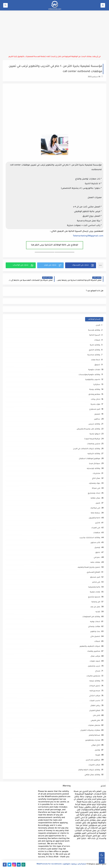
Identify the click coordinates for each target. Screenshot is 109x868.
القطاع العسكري (93, 572)
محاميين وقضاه (94, 651)
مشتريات (96, 474)
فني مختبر (96, 582)
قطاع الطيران (95, 711)
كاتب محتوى (95, 543)
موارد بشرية (95, 404)
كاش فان (96, 716)
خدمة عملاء (96, 360)
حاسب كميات (95, 701)
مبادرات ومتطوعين (93, 740)
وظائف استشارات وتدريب (90, 538)
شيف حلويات (95, 661)
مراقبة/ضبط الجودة (92, 439)
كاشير (98, 523)
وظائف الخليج (95, 350)
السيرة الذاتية (95, 335)
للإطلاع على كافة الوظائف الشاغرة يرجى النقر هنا (55, 245)
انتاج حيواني (96, 745)
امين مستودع (95, 409)
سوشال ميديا (95, 464)
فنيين (98, 503)
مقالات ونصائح (94, 627)
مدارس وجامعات (94, 444)
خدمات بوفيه (95, 622)
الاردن (98, 325)
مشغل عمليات (94, 726)
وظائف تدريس (94, 424)
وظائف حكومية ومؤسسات (89, 375)
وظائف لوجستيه (93, 469)
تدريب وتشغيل (94, 666)
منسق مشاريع (94, 597)
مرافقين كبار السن (93, 760)
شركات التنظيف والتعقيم (90, 646)
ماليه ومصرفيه (94, 587)
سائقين (97, 419)
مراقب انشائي (95, 696)
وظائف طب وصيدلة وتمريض (88, 429)
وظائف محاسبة (94, 355)
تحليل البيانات (95, 686)
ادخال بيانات (95, 399)
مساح (98, 671)
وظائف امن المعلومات (91, 617)
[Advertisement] (54, 33)
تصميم (97, 414)
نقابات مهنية (95, 592)
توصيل (97, 548)
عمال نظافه (95, 498)
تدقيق (98, 553)
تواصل (97, 750)
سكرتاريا (97, 385)
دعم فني (97, 558)
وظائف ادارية (95, 345)
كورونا (98, 755)
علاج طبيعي (95, 721)
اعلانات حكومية (94, 370)
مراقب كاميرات (94, 765)
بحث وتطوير (95, 632)
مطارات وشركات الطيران (90, 730)
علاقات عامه (95, 563)
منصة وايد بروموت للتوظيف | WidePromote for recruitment (61, 864)
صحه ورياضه (95, 691)
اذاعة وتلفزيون (94, 518)
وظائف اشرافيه (94, 454)
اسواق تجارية (95, 434)
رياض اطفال (95, 706)
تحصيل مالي (95, 637)
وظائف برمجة (95, 390)
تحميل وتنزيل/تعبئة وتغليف (89, 567)
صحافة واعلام (95, 735)
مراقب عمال (95, 656)
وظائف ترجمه (95, 681)
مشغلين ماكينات (93, 676)
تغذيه (98, 612)
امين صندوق (95, 577)
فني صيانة (96, 488)
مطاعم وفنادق (94, 395)
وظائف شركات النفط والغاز (89, 770)
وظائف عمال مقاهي (92, 775)
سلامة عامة (95, 513)
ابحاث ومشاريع (94, 493)
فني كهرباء (96, 528)
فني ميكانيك (95, 508)
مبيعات (97, 340)
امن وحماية (96, 602)
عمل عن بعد (95, 607)
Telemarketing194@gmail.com (88, 236)
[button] (81, 265)
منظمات (97, 533)
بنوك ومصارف (95, 483)
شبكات (97, 642)
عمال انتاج (96, 479)
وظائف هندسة (94, 330)
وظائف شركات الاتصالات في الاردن (87, 449)
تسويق (97, 365)
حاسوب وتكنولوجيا (93, 380)
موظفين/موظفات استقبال (89, 459)
